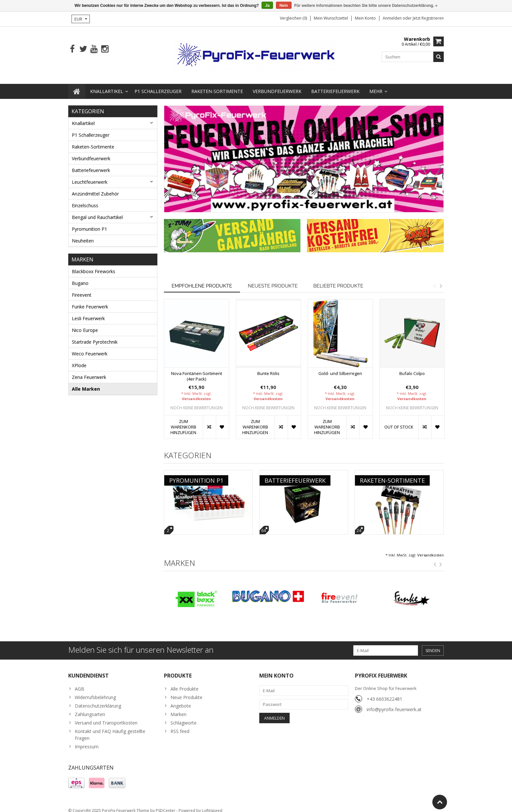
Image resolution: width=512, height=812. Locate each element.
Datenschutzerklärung (98, 699)
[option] (197, 366)
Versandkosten (196, 392)
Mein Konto (365, 18)
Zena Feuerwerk (89, 371)
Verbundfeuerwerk (277, 85)
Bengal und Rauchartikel (97, 211)
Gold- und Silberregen (340, 367)
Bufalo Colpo (412, 367)
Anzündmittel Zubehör (95, 187)
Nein (284, 6)
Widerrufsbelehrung (95, 691)
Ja (267, 6)
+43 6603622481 (384, 692)
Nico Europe (85, 324)
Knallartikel (107, 85)
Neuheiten (83, 234)
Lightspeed (212, 804)
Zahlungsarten (90, 708)
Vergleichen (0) (293, 18)
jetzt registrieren (428, 18)
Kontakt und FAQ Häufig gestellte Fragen (110, 728)
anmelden (393, 18)
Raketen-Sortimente (217, 85)
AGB (80, 682)
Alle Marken (86, 382)
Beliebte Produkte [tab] (338, 279)
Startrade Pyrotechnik (95, 335)
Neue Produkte (186, 691)
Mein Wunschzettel (331, 18)
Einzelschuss (85, 199)
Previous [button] (434, 279)
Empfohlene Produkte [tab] (202, 279)
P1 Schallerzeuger (158, 85)
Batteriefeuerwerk (335, 85)
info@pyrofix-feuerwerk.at (394, 703)
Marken (178, 708)
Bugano (80, 277)
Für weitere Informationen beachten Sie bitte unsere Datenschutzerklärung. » (366, 6)
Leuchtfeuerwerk (90, 175)
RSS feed (180, 725)
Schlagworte (184, 716)
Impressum (87, 740)
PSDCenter (166, 804)
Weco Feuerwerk (90, 347)
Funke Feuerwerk (90, 300)
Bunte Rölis (268, 367)
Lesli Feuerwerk (88, 312)
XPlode (79, 359)
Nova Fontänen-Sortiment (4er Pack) (197, 370)
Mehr (376, 85)
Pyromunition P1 (89, 222)
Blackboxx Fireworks (94, 265)
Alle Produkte (184, 682)
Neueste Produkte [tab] (273, 279)
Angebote (181, 699)
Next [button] (441, 279)
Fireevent (82, 288)
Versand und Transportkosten (106, 716)
